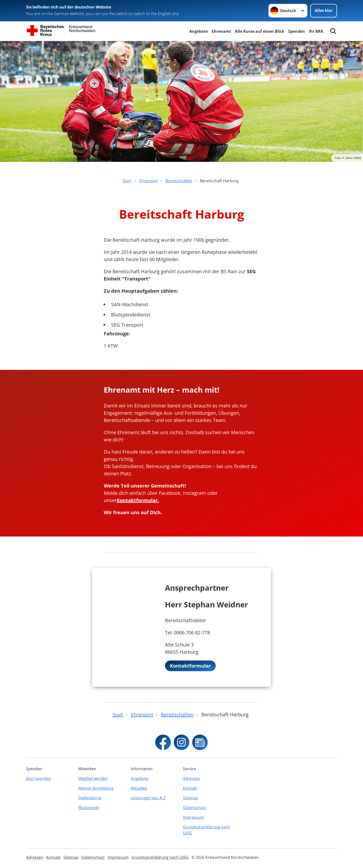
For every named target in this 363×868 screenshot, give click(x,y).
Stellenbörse (90, 798)
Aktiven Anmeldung (96, 788)
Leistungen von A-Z (148, 798)
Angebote (199, 31)
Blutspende (89, 808)
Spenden (297, 31)
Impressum (193, 817)
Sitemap (190, 798)
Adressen (192, 778)
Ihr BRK (316, 31)
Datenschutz (195, 808)
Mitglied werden (93, 778)
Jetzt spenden (39, 778)
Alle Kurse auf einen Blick (260, 31)
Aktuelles (139, 788)
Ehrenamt (221, 31)
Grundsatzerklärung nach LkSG (207, 830)
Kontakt (190, 788)
